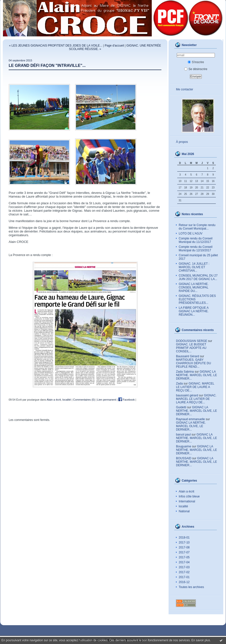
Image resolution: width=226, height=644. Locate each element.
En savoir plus (201, 640)
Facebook (126, 400)
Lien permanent (106, 400)
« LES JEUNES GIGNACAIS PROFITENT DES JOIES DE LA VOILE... (56, 46)
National (184, 511)
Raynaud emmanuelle (190, 419)
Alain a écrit (187, 491)
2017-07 (184, 552)
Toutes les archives (191, 587)
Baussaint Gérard (188, 356)
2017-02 (184, 572)
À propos (182, 142)
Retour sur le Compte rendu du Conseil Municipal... (197, 227)
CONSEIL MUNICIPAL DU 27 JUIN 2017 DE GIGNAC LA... (198, 277)
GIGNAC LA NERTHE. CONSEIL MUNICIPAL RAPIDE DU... (194, 287)
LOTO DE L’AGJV (191, 233)
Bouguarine (184, 446)
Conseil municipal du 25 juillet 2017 (198, 257)
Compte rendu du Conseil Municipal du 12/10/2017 (196, 249)
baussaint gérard (187, 395)
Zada (179, 384)
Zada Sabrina (185, 372)
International (187, 501)
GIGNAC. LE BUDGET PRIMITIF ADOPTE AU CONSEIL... (191, 348)
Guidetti (181, 407)
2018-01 (184, 538)
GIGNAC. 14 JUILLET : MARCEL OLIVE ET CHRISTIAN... (194, 267)
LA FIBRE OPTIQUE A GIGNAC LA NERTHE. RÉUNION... (194, 311)
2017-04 (184, 562)
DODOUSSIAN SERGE (192, 341)
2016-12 (184, 582)
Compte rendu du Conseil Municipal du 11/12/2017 (196, 240)
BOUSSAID (184, 458)
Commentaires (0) (84, 400)
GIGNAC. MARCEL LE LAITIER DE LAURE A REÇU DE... (195, 387)
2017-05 (184, 557)
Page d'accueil (114, 46)
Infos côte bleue (189, 496)
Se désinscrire (196, 69)
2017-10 (184, 542)
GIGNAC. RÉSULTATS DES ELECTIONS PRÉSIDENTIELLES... (197, 299)
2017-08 (184, 547)
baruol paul (183, 435)
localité (183, 506)
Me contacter (185, 89)
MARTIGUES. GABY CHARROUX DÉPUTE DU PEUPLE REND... (193, 363)
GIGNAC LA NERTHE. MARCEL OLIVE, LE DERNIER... (196, 375)
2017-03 (184, 567)
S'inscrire (196, 62)
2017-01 (184, 577)
